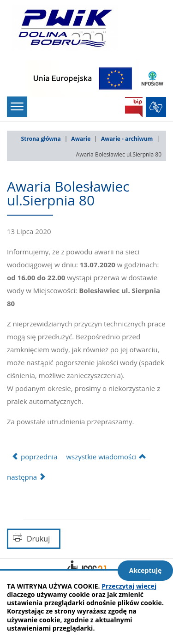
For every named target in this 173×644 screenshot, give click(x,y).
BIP (134, 107)
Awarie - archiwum (127, 139)
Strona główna (41, 139)
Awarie (81, 139)
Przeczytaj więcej (129, 586)
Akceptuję (146, 570)
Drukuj (38, 539)
